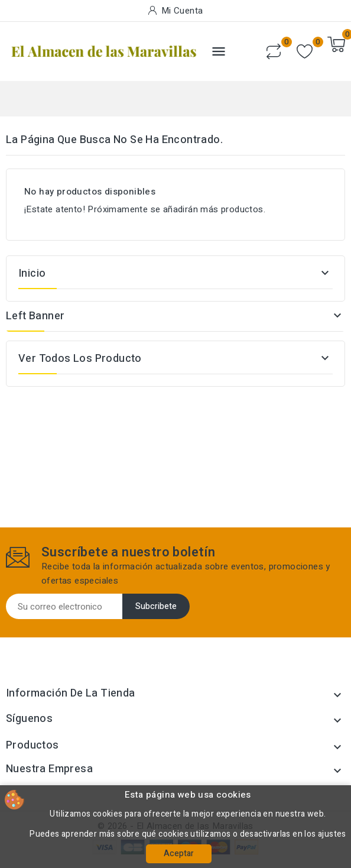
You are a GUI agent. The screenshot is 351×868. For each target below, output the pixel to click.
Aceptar (179, 854)
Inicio (32, 273)
